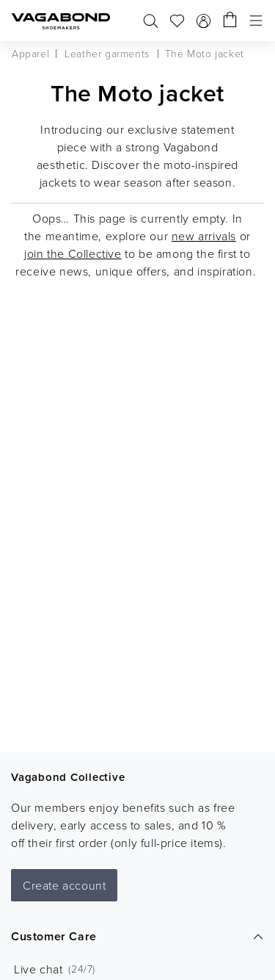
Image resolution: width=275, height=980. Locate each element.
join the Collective (73, 253)
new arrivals (204, 236)
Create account (64, 885)
